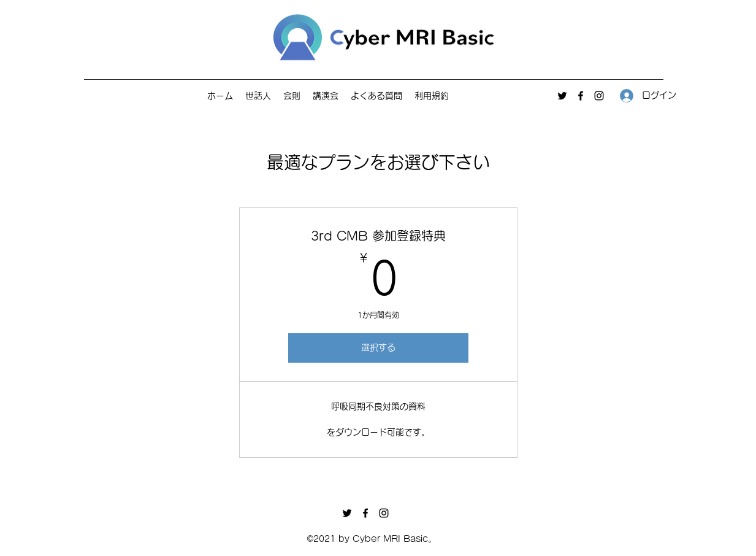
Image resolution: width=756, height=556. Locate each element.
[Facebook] (581, 96)
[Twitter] (562, 96)
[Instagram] (599, 96)
